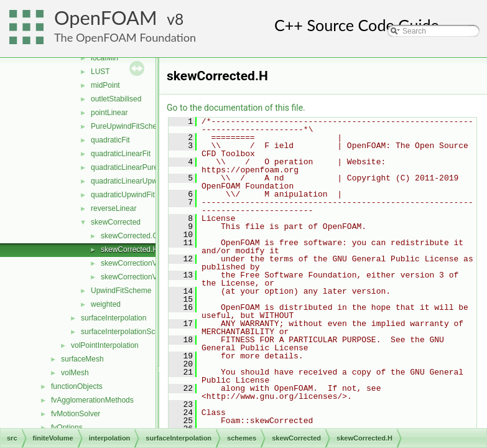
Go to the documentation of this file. (236, 108)
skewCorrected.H (129, 250)
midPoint (105, 85)
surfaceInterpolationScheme (127, 332)
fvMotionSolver (76, 414)
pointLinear (109, 113)
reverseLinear (114, 208)
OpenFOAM (106, 18)
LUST (100, 72)
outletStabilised (116, 99)
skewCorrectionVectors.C (143, 263)
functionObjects (77, 386)
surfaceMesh (82, 359)
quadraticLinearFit (121, 154)
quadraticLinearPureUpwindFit (141, 167)
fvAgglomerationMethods (92, 400)
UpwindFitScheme (121, 291)
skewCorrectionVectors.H (143, 277)
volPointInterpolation (105, 345)
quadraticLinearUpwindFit (133, 181)
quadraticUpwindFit (123, 195)
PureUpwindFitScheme (129, 126)
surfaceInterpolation (114, 318)
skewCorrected (116, 222)
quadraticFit (110, 140)
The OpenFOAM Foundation (125, 37)
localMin (104, 58)
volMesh (75, 373)
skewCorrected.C (129, 236)
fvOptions (67, 427)
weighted (106, 304)
